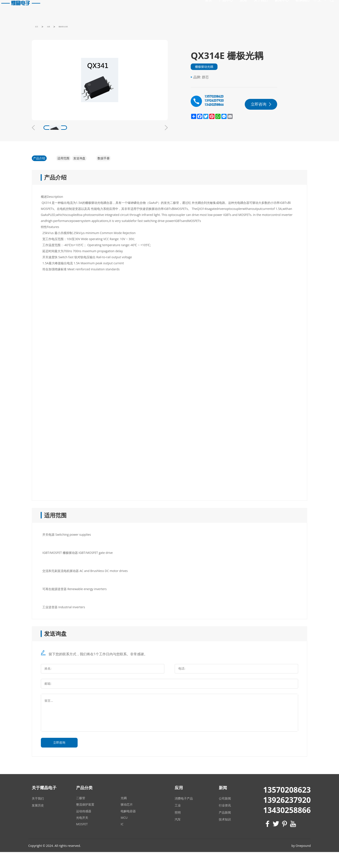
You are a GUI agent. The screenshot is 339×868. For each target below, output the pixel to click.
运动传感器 (84, 827)
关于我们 (222, 8)
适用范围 (68, 173)
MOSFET (82, 840)
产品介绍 (42, 173)
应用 (205, 8)
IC (122, 840)
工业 (178, 821)
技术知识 (225, 835)
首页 (170, 8)
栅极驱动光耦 (204, 74)
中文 (284, 8)
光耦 (124, 814)
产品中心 (187, 8)
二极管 (81, 814)
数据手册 (120, 173)
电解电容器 (128, 827)
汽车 (178, 835)
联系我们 (264, 8)
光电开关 (82, 833)
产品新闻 (225, 828)
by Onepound (301, 861)
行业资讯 (225, 821)
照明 (178, 828)
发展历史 (38, 821)
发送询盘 (94, 173)
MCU (124, 833)
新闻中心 (243, 8)
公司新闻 (225, 814)
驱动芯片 (127, 820)
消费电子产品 (184, 814)
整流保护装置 (85, 820)
